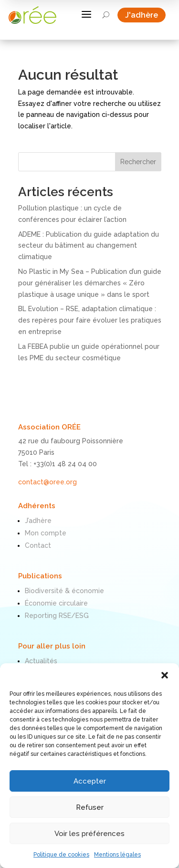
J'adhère (145, 15)
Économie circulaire (56, 603)
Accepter (90, 781)
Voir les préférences (89, 834)
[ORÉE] (32, 15)
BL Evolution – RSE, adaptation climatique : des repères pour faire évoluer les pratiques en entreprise (90, 320)
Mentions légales (117, 855)
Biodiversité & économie (64, 591)
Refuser (90, 807)
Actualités (41, 661)
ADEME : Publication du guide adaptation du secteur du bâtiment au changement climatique (89, 246)
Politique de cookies (61, 855)
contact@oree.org (47, 482)
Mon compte (46, 533)
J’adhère (38, 521)
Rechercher (138, 162)
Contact (38, 545)
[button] (165, 675)
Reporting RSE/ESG (57, 616)
